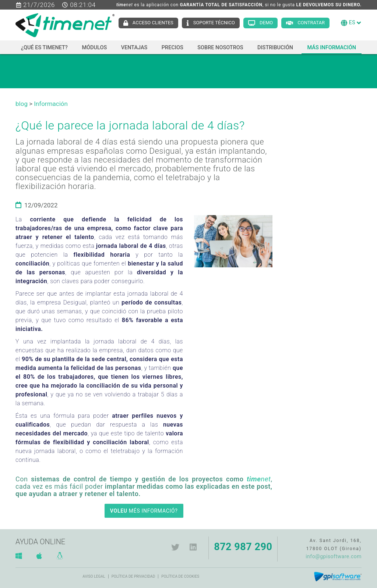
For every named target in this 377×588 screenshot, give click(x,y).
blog (22, 104)
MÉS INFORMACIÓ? (144, 511)
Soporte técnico (214, 23)
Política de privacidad (133, 576)
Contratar (311, 23)
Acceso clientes (153, 23)
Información (51, 104)
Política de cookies (180, 576)
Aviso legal (94, 576)
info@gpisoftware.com (334, 556)
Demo (266, 23)
